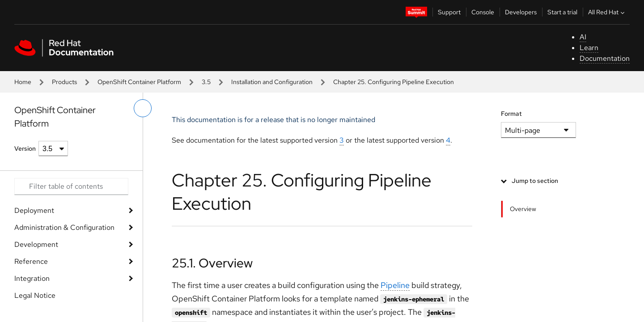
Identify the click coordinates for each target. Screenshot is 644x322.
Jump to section (535, 181)
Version (25, 148)
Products (64, 82)
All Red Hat (607, 12)
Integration (32, 278)
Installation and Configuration (272, 82)
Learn (589, 48)
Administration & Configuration (64, 227)
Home (23, 82)
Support (449, 12)
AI (583, 37)
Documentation (605, 58)
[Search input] (71, 186)
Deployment (34, 210)
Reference (31, 261)
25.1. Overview (212, 263)
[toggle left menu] (143, 108)
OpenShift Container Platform (139, 82)
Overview (523, 209)
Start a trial (562, 12)
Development (36, 244)
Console (483, 12)
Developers (521, 12)
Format (511, 114)
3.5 (206, 82)
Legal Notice (35, 295)
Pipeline (395, 285)
